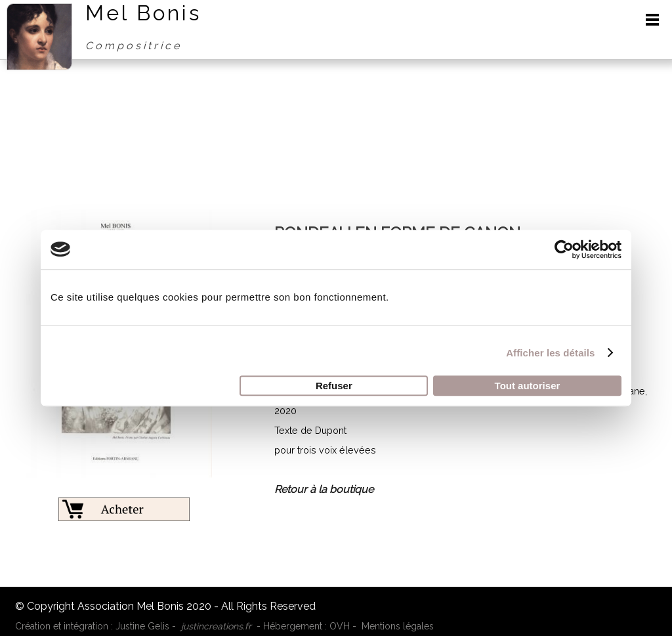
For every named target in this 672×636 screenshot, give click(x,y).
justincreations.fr (216, 626)
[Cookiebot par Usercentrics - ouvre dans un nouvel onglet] (564, 249)
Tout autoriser (528, 386)
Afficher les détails (550, 353)
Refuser (334, 386)
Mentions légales (398, 626)
